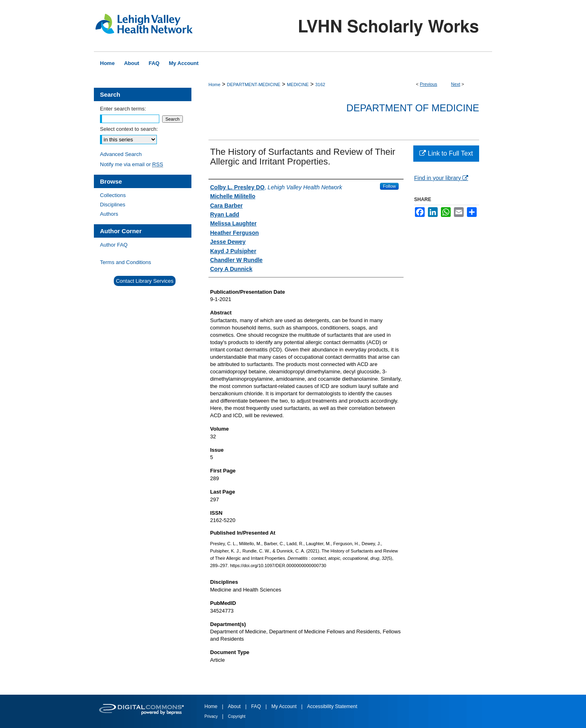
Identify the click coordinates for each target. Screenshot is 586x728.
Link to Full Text (446, 153)
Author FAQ (114, 245)
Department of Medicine (413, 108)
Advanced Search (121, 154)
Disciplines (113, 205)
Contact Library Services (145, 281)
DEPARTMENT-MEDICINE (254, 84)
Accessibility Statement (332, 706)
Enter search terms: (123, 109)
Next (456, 84)
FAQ (257, 706)
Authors (109, 214)
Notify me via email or (131, 164)
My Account (285, 706)
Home (214, 84)
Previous (429, 84)
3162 (320, 84)
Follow (389, 186)
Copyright (237, 716)
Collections (113, 195)
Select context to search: (129, 129)
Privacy (212, 716)
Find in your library (441, 178)
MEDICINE (298, 84)
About (235, 706)
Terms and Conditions (126, 262)
